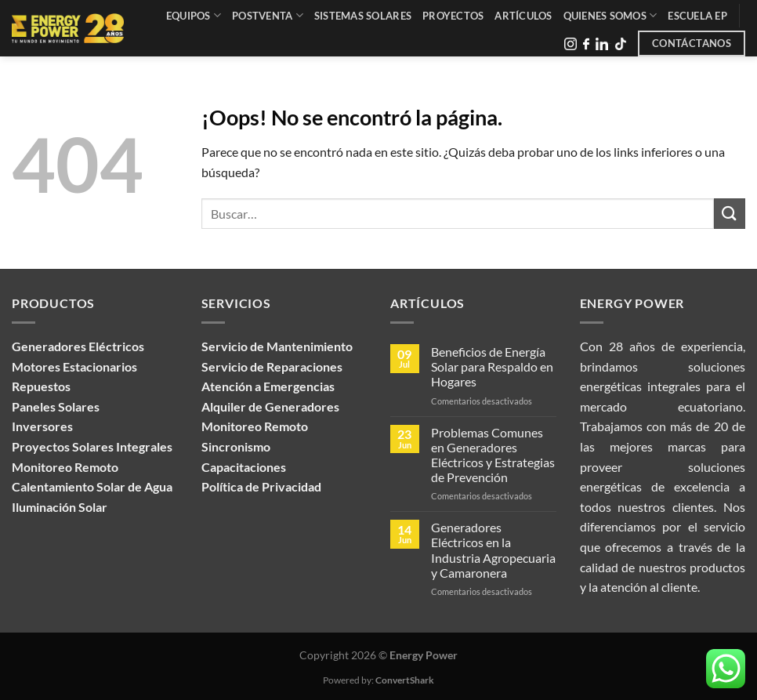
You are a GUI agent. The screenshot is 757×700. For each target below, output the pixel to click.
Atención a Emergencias (268, 386)
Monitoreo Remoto (255, 426)
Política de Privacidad (261, 486)
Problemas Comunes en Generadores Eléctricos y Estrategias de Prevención (493, 455)
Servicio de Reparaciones (272, 366)
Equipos (194, 15)
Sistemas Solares (363, 16)
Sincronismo (236, 446)
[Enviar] (730, 214)
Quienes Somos (610, 15)
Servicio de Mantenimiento (277, 346)
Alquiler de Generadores (270, 406)
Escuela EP (697, 16)
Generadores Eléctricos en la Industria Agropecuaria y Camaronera (493, 550)
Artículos (523, 16)
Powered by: (378, 680)
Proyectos (453, 16)
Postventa (268, 15)
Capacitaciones (244, 467)
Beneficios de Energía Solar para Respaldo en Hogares (492, 366)
